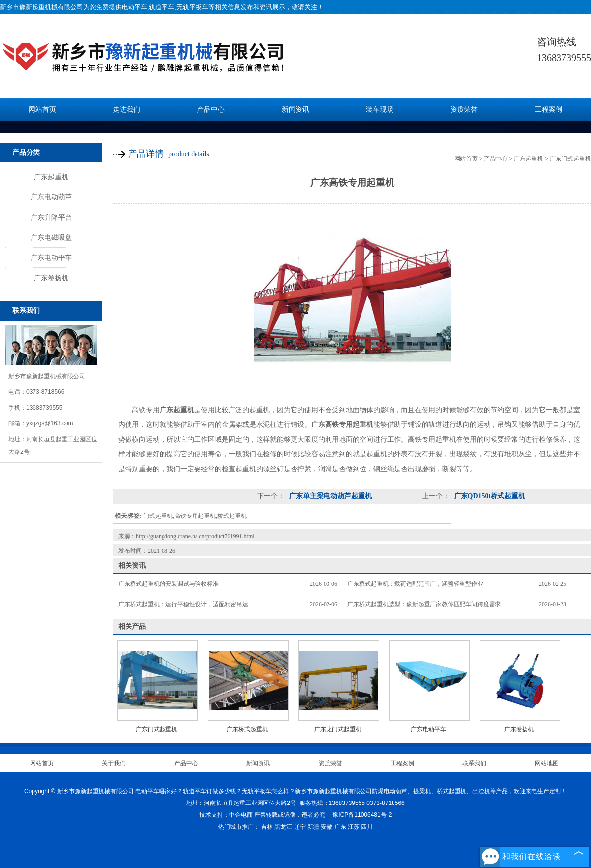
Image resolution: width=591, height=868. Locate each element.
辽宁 (300, 827)
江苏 (354, 827)
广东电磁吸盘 (51, 237)
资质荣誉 (464, 110)
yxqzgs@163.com (50, 423)
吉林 (267, 827)
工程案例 (549, 110)
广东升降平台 (51, 217)
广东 (340, 827)
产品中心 (211, 110)
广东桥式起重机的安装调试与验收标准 (168, 584)
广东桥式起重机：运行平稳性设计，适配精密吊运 (183, 604)
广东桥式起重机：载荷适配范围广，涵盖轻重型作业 (415, 584)
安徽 (327, 827)
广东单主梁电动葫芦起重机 (329, 496)
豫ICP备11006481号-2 (362, 815)
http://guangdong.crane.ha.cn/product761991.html (195, 536)
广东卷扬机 (51, 278)
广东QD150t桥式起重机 (489, 496)
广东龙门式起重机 (338, 729)
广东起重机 (51, 177)
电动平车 (134, 7)
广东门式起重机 (570, 159)
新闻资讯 (295, 110)
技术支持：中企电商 (226, 815)
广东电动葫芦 (51, 197)
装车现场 (380, 110)
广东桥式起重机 (247, 729)
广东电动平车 (51, 257)
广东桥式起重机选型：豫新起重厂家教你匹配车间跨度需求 (424, 604)
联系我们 (474, 763)
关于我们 (114, 763)
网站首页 (42, 110)
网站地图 (547, 763)
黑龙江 (283, 827)
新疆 (313, 827)
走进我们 (127, 110)
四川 (367, 827)
